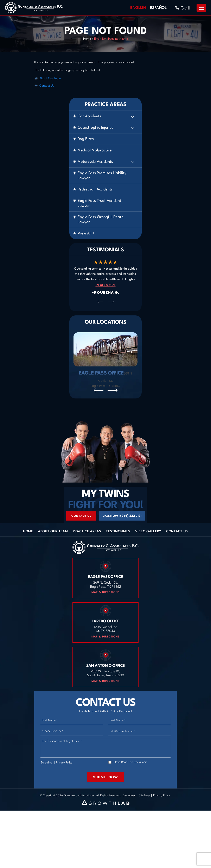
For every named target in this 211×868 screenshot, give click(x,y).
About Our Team (50, 79)
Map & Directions (106, 612)
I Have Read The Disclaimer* (130, 782)
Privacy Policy (64, 782)
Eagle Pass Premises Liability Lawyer (102, 176)
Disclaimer (47, 782)
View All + (86, 233)
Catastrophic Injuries (95, 128)
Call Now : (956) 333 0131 (122, 536)
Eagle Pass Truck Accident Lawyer (99, 203)
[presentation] (100, 302)
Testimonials (118, 552)
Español (158, 8)
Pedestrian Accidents (95, 189)
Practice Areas (87, 552)
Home (87, 39)
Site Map (144, 815)
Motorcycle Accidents (95, 162)
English (138, 8)
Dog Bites (86, 139)
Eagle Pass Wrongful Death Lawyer (101, 220)
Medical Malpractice (95, 150)
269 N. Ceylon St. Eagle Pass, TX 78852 (111, 380)
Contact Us (47, 86)
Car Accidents (89, 116)
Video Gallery (148, 552)
